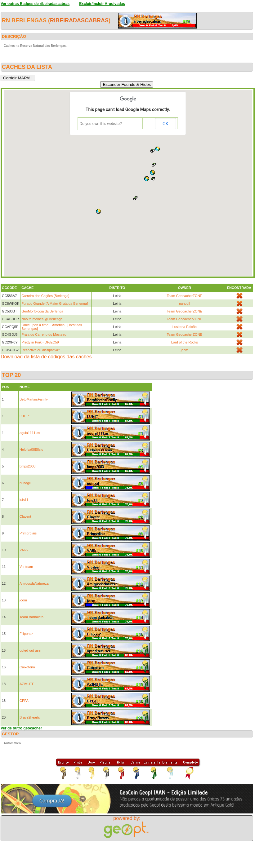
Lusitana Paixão (185, 327)
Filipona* (26, 634)
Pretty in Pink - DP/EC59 (40, 342)
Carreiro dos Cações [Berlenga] (45, 296)
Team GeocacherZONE (185, 296)
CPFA (24, 701)
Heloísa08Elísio (31, 449)
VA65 (24, 550)
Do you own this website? (101, 124)
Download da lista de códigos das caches (46, 357)
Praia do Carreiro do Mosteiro (44, 334)
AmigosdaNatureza (34, 583)
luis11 (24, 500)
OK (165, 124)
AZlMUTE (27, 684)
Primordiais (28, 533)
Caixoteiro (27, 667)
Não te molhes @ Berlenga (42, 319)
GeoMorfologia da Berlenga (42, 311)
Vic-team (26, 567)
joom (185, 350)
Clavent (25, 516)
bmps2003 (27, 466)
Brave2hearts (30, 717)
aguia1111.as (30, 433)
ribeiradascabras (79, 20)
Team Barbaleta (31, 617)
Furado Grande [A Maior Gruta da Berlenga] (55, 303)
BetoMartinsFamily (34, 399)
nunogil (184, 303)
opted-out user (31, 650)
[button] (154, 165)
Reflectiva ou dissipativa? (41, 350)
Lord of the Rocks (185, 342)
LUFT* (25, 416)
